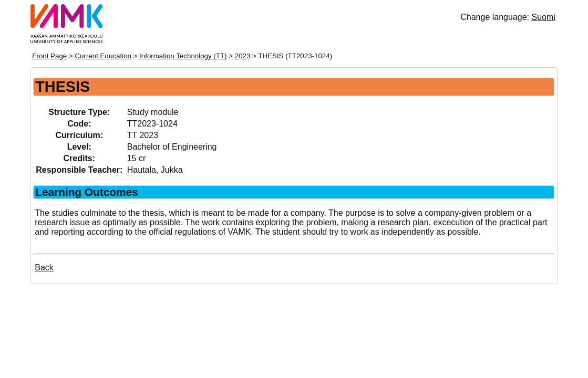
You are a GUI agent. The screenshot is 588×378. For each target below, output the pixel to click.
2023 (243, 56)
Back (44, 267)
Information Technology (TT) (183, 56)
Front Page (49, 56)
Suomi (543, 17)
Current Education (103, 56)
